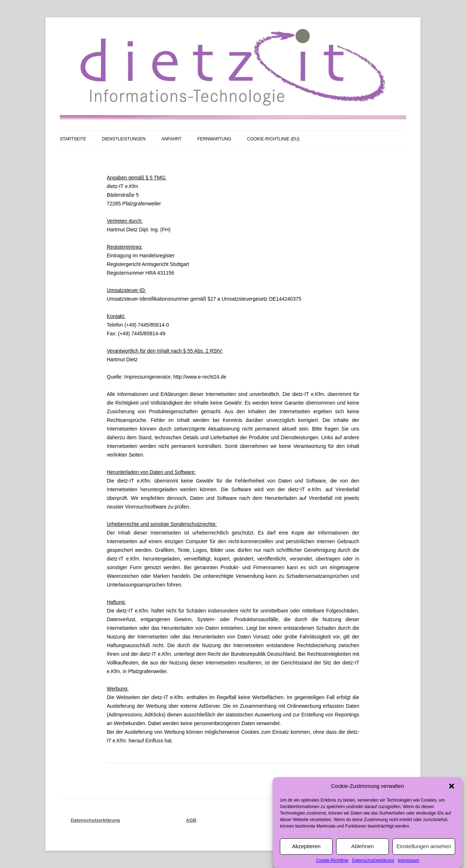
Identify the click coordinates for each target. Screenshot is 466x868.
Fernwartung (214, 139)
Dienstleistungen (124, 139)
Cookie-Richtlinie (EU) (273, 139)
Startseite (73, 139)
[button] (452, 799)
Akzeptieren (306, 859)
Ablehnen (362, 859)
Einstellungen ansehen (424, 859)
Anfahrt (171, 139)
